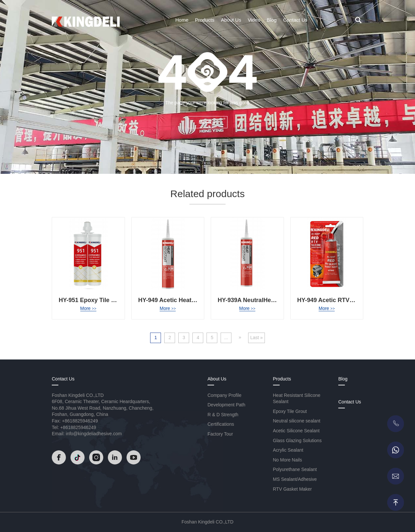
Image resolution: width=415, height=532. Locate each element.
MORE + (207, 122)
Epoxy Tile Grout (290, 411)
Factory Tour (220, 434)
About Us (231, 20)
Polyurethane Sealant (295, 469)
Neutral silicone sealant (297, 421)
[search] (358, 20)
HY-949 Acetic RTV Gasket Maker (343, 300)
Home (182, 20)
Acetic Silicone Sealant (296, 431)
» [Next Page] (240, 337)
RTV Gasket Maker (293, 489)
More (88, 308)
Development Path (226, 405)
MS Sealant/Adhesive (295, 479)
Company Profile (225, 395)
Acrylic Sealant (288, 450)
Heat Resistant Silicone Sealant (297, 399)
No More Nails (288, 460)
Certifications (221, 424)
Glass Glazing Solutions (297, 440)
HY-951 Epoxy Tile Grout (93, 300)
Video (254, 20)
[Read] (86, 19)
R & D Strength (223, 415)
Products (205, 20)
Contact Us (295, 20)
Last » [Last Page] (256, 338)
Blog (272, 20)
